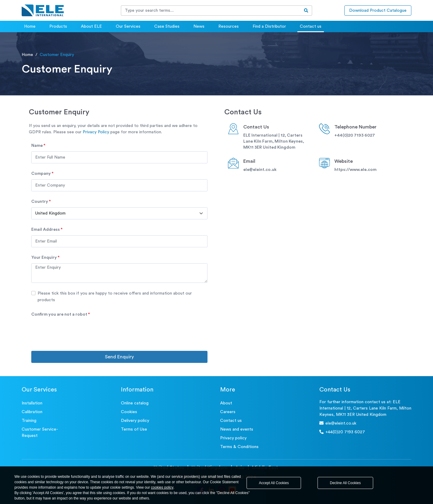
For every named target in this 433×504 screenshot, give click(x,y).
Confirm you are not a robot (61, 314)
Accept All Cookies (274, 483)
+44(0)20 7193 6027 (355, 135)
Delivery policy (135, 421)
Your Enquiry (45, 258)
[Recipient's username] (211, 11)
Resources (229, 26)
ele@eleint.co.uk (260, 170)
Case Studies (167, 26)
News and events (237, 429)
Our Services (128, 26)
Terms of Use (134, 429)
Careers (228, 412)
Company (42, 174)
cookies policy (162, 487)
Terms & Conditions (239, 447)
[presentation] (77, 332)
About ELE (91, 26)
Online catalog (135, 403)
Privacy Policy (96, 132)
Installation (32, 403)
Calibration (32, 412)
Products (58, 26)
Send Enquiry (119, 357)
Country (41, 202)
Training (29, 421)
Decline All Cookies (345, 483)
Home (30, 26)
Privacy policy (233, 438)
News (199, 26)
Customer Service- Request (40, 433)
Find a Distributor (269, 26)
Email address (47, 230)
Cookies (129, 412)
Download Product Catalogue (378, 11)
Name (38, 146)
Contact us (311, 26)
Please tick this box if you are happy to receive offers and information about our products (115, 297)
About (226, 403)
